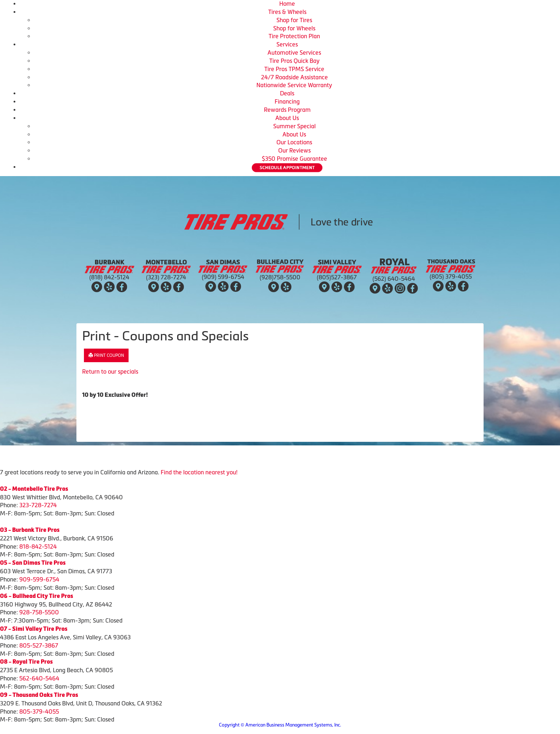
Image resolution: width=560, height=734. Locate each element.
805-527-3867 (39, 645)
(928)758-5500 (280, 277)
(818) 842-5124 (109, 277)
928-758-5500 (39, 612)
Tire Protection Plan (294, 36)
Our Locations (294, 142)
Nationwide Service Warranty (294, 85)
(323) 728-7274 (166, 277)
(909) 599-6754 (223, 277)
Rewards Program (287, 110)
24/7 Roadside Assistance (294, 77)
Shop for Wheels (294, 28)
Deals (287, 93)
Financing (287, 101)
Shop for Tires (294, 20)
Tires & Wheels (287, 12)
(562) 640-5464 (394, 279)
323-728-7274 (38, 505)
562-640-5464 (39, 678)
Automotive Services (294, 53)
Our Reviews (294, 150)
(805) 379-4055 (451, 276)
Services (287, 44)
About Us (287, 118)
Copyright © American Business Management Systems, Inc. (280, 725)
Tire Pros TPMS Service (294, 69)
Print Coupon (106, 355)
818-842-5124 (38, 546)
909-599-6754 (39, 579)
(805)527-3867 (337, 277)
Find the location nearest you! (199, 472)
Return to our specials (110, 371)
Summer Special (294, 126)
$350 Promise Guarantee (294, 159)
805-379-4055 (39, 711)
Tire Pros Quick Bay (294, 61)
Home (287, 4)
